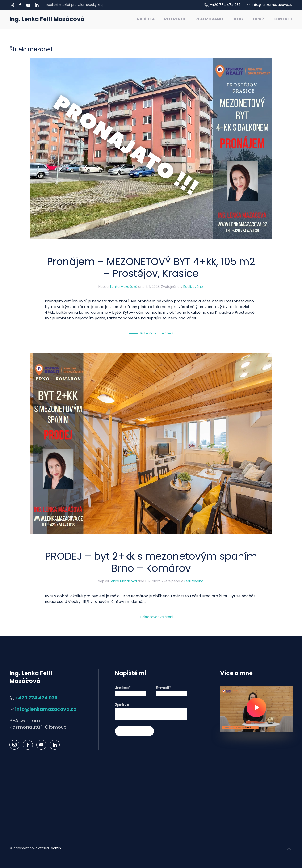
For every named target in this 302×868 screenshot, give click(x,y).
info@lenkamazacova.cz (272, 5)
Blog (238, 19)
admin (56, 848)
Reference (175, 19)
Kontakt (283, 19)
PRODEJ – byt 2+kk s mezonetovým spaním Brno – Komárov (151, 562)
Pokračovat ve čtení (157, 333)
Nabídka (146, 19)
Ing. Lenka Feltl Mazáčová (47, 19)
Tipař (258, 19)
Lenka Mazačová (124, 287)
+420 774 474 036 (225, 5)
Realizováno (209, 19)
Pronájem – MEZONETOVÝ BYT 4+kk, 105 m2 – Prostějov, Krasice (151, 268)
